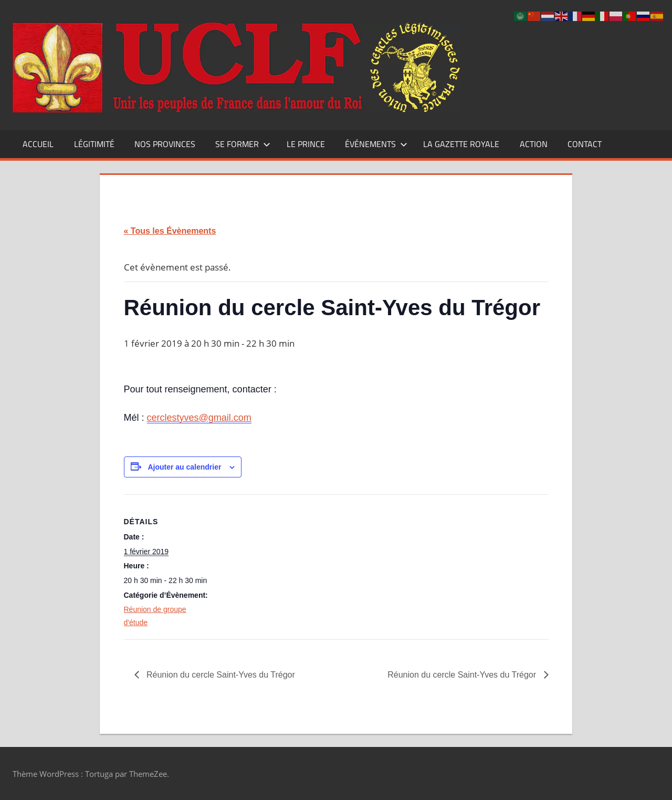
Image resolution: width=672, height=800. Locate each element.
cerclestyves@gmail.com (199, 418)
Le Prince (306, 144)
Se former (243, 144)
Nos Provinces (165, 144)
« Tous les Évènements (170, 231)
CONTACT (585, 144)
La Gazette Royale (461, 144)
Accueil (38, 144)
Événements (376, 144)
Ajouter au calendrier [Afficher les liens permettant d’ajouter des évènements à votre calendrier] (184, 467)
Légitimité (94, 144)
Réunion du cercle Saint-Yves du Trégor (220, 675)
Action (534, 144)
